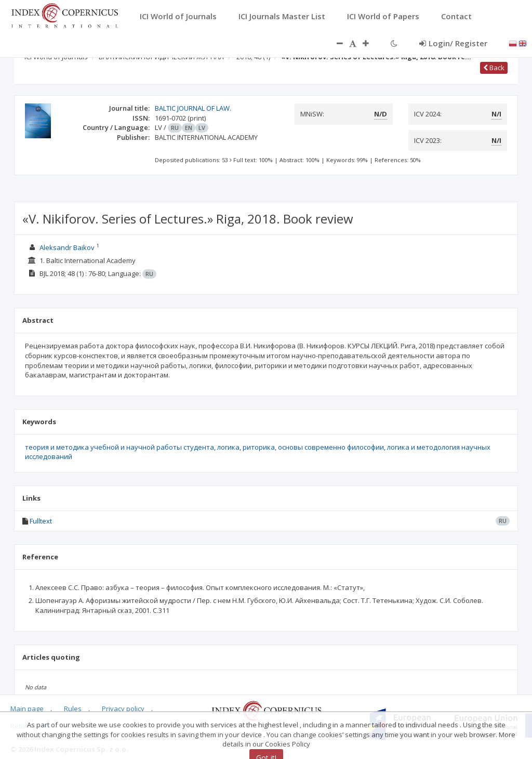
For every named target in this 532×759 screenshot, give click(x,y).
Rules (73, 709)
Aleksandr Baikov (67, 247)
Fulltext (41, 521)
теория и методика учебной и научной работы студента (119, 447)
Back (494, 68)
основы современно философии (331, 447)
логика (228, 447)
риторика (259, 447)
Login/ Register (453, 43)
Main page (27, 709)
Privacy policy (123, 709)
